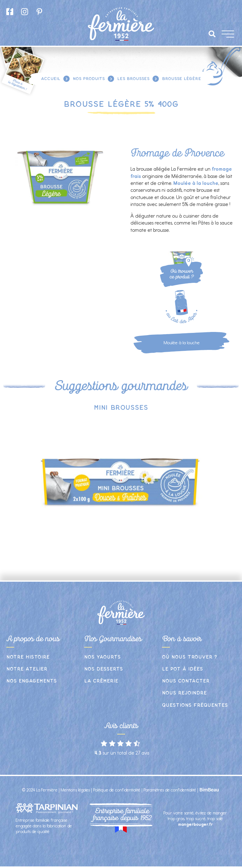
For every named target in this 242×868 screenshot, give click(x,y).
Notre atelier (27, 669)
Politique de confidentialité (117, 790)
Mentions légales (75, 790)
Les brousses (133, 79)
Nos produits (89, 79)
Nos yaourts (102, 657)
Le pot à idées (182, 669)
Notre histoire (28, 657)
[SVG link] (189, 262)
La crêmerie (101, 681)
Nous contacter (186, 681)
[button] (212, 34)
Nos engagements (32, 681)
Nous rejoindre (184, 693)
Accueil (51, 79)
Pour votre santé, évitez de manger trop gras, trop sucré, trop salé (195, 819)
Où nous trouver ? (189, 657)
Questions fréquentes (195, 705)
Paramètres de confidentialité (170, 790)
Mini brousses (121, 408)
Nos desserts (104, 669)
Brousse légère (181, 79)
